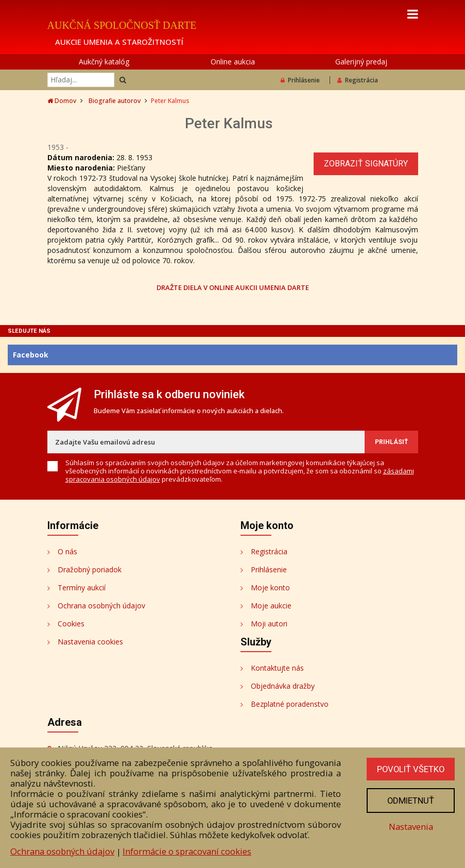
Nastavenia (410, 827)
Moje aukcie (271, 606)
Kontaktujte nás (277, 668)
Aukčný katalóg (104, 62)
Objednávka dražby (283, 686)
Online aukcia (233, 62)
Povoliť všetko (410, 769)
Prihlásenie (300, 80)
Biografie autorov (115, 101)
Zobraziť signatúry (366, 164)
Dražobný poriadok (90, 569)
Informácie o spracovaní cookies (187, 851)
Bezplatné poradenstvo (290, 704)
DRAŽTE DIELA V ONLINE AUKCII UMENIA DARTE (233, 287)
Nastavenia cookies (90, 642)
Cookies (71, 624)
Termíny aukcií (82, 588)
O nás (67, 551)
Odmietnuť (410, 801)
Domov (62, 101)
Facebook (31, 355)
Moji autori (269, 624)
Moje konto (270, 588)
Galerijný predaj (361, 62)
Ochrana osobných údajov (101, 606)
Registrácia (358, 80)
